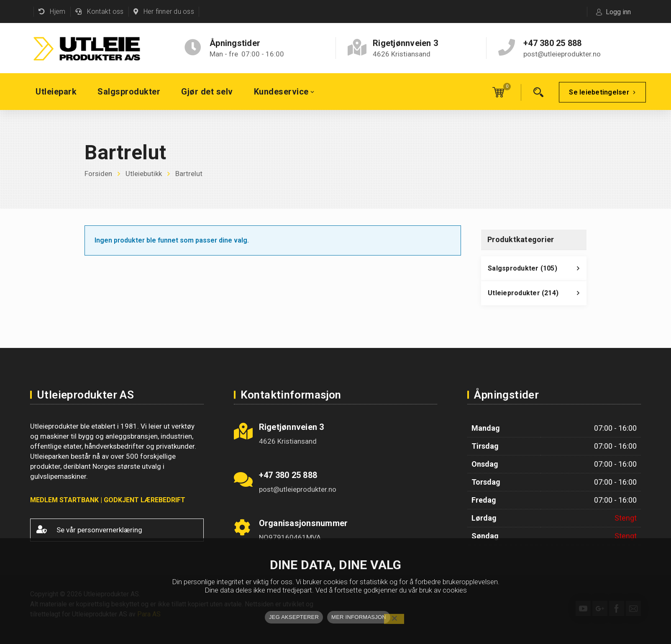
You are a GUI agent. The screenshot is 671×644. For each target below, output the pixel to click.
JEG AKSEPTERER (294, 617)
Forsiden (98, 174)
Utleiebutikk (144, 174)
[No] (394, 619)
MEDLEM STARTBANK (64, 500)
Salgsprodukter (537, 271)
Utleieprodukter (537, 295)
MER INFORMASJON (359, 617)
